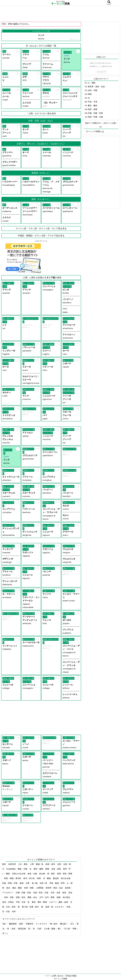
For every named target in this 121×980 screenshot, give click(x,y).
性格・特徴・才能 (10, 883)
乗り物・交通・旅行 (31, 907)
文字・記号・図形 (47, 897)
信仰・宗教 (9, 897)
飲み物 (42, 874)
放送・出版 (32, 874)
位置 (28, 883)
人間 (32, 864)
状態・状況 (21, 897)
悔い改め (54, 924)
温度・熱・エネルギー (55, 907)
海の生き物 (66, 878)
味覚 (64, 893)
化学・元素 (56, 893)
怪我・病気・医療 (65, 874)
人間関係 (40, 888)
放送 (14, 929)
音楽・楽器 (56, 869)
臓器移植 (13, 924)
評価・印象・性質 (24, 893)
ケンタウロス (42, 924)
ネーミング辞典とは (95, 131)
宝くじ (5, 933)
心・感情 (92, 83)
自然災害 (12, 864)
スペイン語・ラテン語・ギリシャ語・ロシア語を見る (41, 228)
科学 (14, 911)
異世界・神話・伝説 (54, 888)
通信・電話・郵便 (40, 902)
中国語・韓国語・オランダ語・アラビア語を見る (41, 236)
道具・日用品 (8, 902)
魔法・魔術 (17, 888)
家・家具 (51, 874)
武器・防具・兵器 (41, 893)
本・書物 (47, 878)
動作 (4, 864)
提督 (21, 924)
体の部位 (67, 897)
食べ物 (35, 883)
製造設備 (22, 929)
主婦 (39, 929)
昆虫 (70, 893)
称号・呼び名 (29, 878)
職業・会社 (32, 897)
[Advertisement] (60, 14)
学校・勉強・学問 (57, 883)
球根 (75, 929)
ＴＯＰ (47, 976)
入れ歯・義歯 (50, 929)
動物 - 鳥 (40, 864)
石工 (72, 924)
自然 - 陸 (44, 883)
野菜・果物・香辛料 (13, 878)
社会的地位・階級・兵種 (17, 869)
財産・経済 (51, 864)
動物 (47, 869)
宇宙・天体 (21, 902)
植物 (59, 897)
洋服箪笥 (30, 924)
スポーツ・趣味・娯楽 (59, 902)
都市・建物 (39, 869)
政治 (8, 888)
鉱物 (22, 883)
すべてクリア (101, 72)
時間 (39, 878)
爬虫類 (56, 878)
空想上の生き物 (19, 874)
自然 (59, 864)
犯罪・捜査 (29, 888)
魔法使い (64, 924)
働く (60, 929)
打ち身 (67, 929)
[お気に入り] (18, 51)
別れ (5, 924)
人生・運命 (23, 864)
